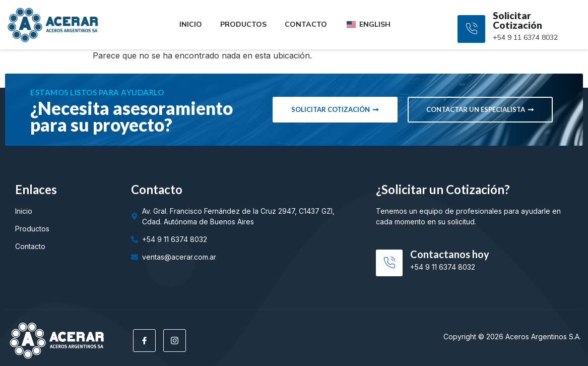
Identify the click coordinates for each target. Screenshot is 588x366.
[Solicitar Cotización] (471, 29)
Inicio (191, 24)
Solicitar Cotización (517, 20)
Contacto (306, 24)
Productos (243, 24)
